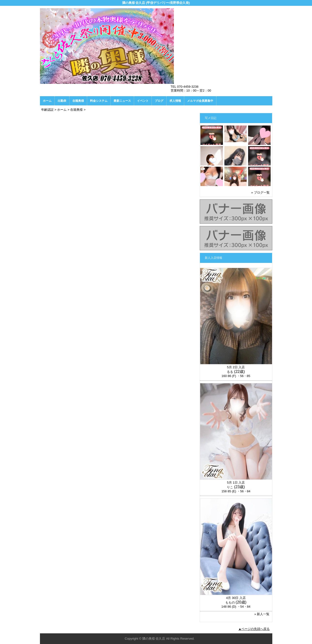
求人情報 (175, 101)
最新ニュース (122, 101)
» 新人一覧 (262, 614)
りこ (230, 487)
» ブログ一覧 (260, 192)
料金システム (99, 101)
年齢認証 (47, 110)
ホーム (47, 101)
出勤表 (62, 101)
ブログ (159, 101)
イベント (143, 101)
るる (230, 372)
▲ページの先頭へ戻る (254, 629)
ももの (230, 602)
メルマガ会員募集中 (200, 101)
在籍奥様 (78, 101)
